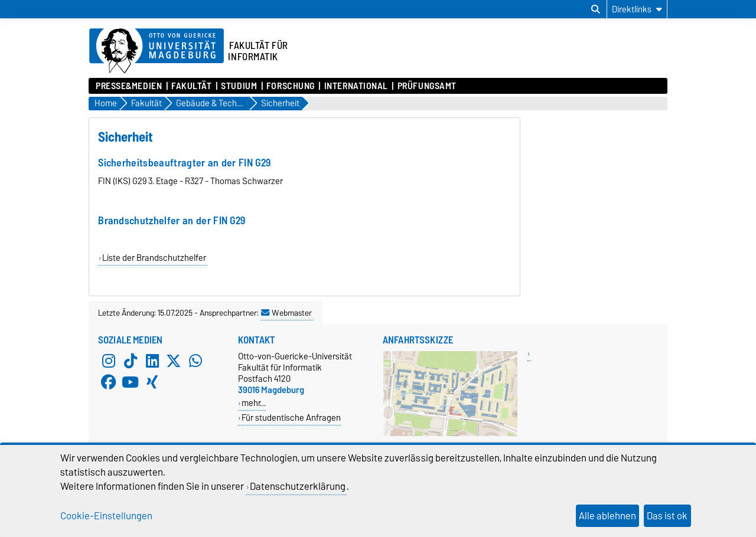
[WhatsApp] (195, 361)
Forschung (291, 86)
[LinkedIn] (152, 361)
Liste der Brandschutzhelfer (154, 258)
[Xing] (152, 382)
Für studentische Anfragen (291, 418)
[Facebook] (109, 382)
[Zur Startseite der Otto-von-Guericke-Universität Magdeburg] (157, 51)
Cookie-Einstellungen (106, 516)
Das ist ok (667, 516)
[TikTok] (131, 361)
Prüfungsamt (427, 86)
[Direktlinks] (637, 9)
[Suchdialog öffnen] (596, 9)
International (356, 86)
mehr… (254, 403)
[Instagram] (109, 361)
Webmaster (286, 313)
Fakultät (191, 86)
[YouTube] (131, 382)
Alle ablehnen (607, 516)
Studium (239, 86)
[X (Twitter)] (174, 361)
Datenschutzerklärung (298, 486)
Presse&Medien (129, 86)
